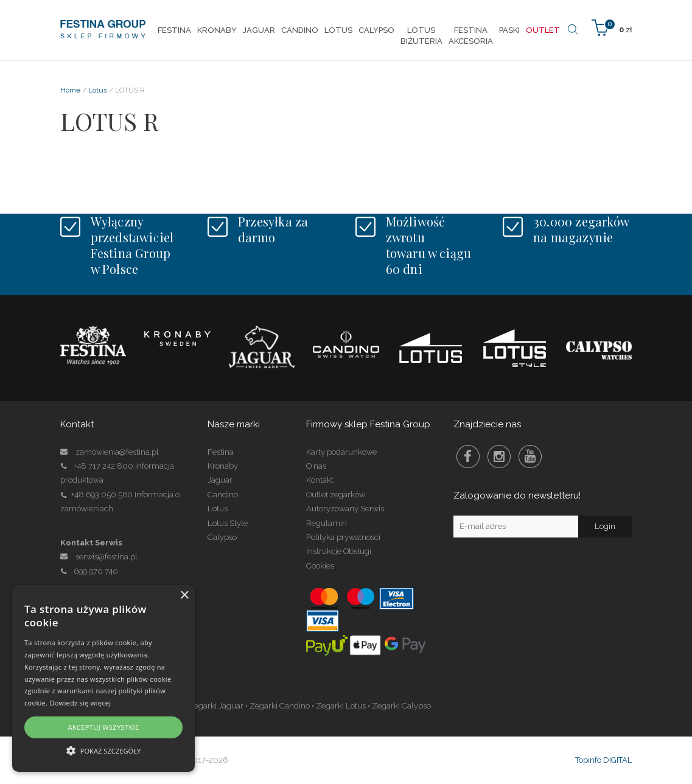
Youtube (530, 457)
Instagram (499, 457)
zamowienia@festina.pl (117, 452)
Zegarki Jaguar (216, 706)
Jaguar (220, 480)
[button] (103, 750)
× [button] (184, 596)
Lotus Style (228, 523)
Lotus (98, 90)
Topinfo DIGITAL (603, 760)
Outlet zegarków (336, 495)
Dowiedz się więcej (80, 703)
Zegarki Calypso (401, 706)
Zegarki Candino (280, 706)
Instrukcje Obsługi (339, 551)
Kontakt (320, 480)
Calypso (222, 537)
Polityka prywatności (343, 537)
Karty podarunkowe (341, 452)
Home (70, 90)
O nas (316, 466)
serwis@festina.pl (107, 557)
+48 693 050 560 (102, 495)
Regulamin (327, 523)
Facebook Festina (468, 457)
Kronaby (223, 466)
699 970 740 (89, 571)
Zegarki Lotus (341, 706)
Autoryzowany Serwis (345, 509)
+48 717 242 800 (103, 466)
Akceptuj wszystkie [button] (103, 727)
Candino (223, 495)
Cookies (320, 566)
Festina (221, 452)
